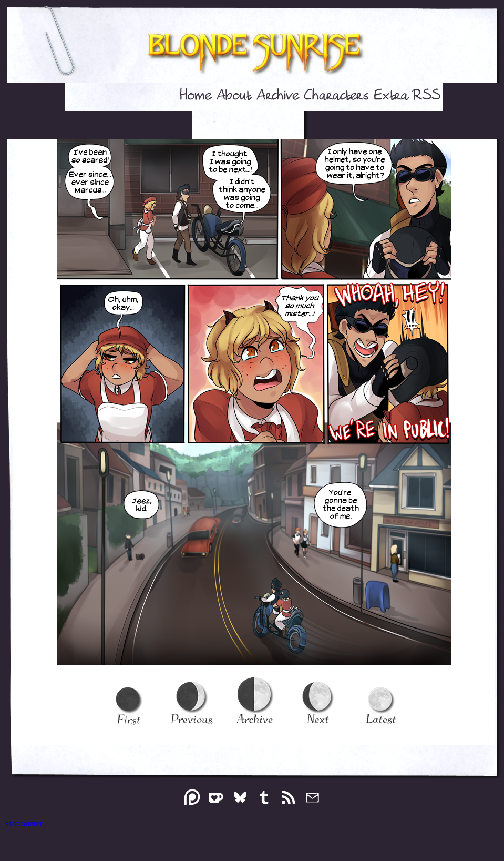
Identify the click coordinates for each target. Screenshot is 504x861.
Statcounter (23, 823)
